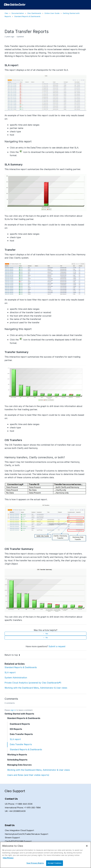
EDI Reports (16, 729)
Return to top (12, 655)
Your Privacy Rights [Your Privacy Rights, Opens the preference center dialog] (35, 863)
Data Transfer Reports (21, 734)
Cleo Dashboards (34, 13)
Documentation (18, 13)
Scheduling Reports (17, 760)
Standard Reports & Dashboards (27, 16)
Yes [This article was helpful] (47, 634)
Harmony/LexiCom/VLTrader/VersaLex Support (26, 834)
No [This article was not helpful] (47, 638)
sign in (13, 710)
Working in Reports (17, 755)
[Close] (87, 846)
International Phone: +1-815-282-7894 (23, 808)
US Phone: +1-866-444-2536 (19, 804)
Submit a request (57, 646)
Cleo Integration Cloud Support (19, 830)
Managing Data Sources (19, 765)
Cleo (6, 13)
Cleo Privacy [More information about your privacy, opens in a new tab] (8, 858)
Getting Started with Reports (19, 714)
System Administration (16, 678)
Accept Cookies (55, 863)
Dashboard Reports (20, 724)
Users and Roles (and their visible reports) (28, 775)
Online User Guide (52, 13)
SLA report (15, 739)
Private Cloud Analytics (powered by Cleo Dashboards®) (33, 683)
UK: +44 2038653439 (15, 811)
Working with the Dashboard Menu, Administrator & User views (38, 770)
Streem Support (12, 838)
